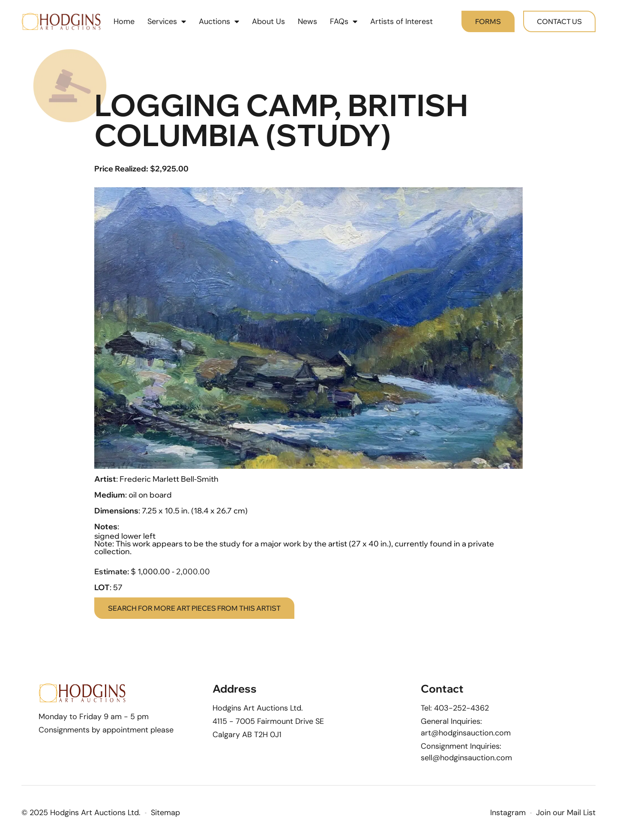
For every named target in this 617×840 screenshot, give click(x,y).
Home (124, 21)
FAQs (344, 21)
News (307, 21)
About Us (268, 21)
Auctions (219, 21)
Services (167, 21)
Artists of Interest (401, 21)
